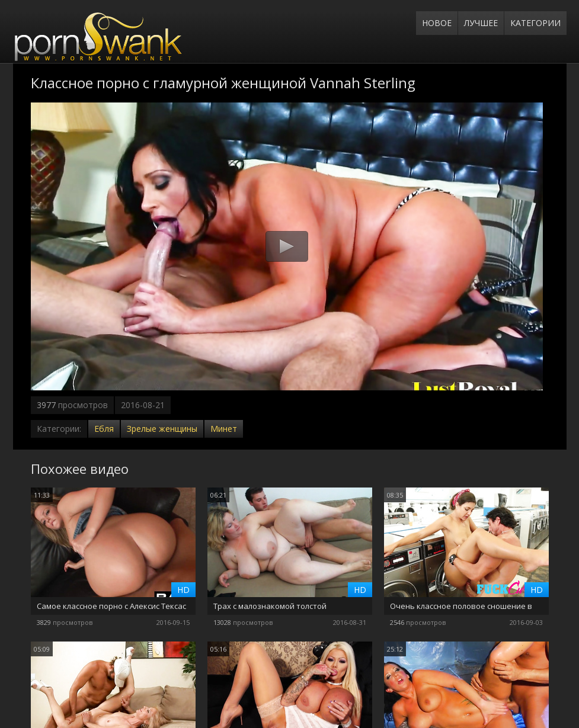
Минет (224, 429)
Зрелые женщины (162, 429)
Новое (437, 23)
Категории (535, 23)
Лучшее (481, 23)
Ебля (104, 429)
